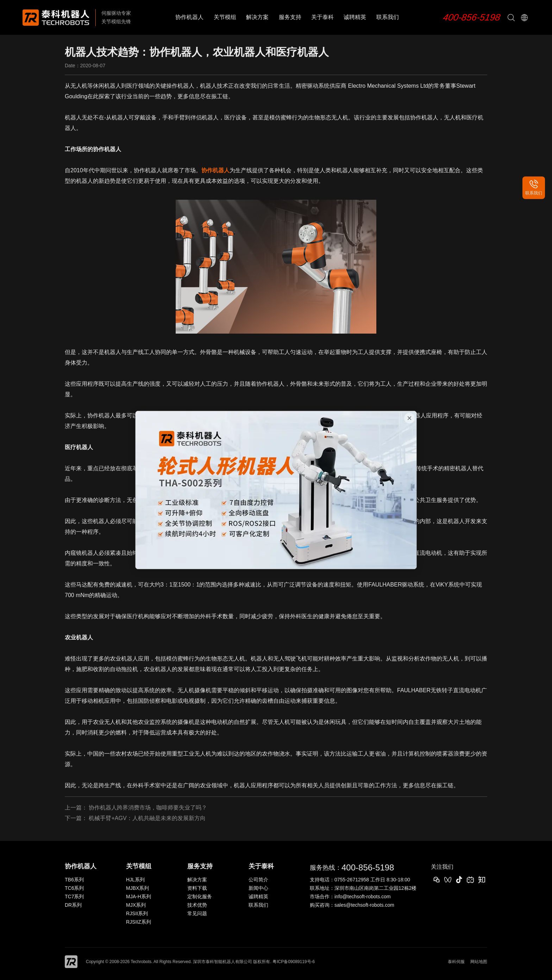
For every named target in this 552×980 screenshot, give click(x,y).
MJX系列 (136, 905)
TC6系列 (74, 888)
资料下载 (197, 888)
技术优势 (197, 905)
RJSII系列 (137, 913)
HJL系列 (135, 880)
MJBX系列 (137, 888)
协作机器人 (189, 17)
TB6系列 (74, 880)
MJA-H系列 (139, 897)
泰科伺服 (456, 962)
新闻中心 (258, 888)
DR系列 (73, 905)
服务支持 (290, 17)
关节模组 (225, 17)
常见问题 (197, 913)
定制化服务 (200, 897)
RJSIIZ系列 (139, 922)
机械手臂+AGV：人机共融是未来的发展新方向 (147, 818)
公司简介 (258, 880)
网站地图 (479, 962)
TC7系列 (74, 897)
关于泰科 (322, 17)
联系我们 (388, 17)
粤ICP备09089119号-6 (294, 962)
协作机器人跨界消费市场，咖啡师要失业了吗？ (148, 808)
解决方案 (257, 17)
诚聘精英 (355, 17)
